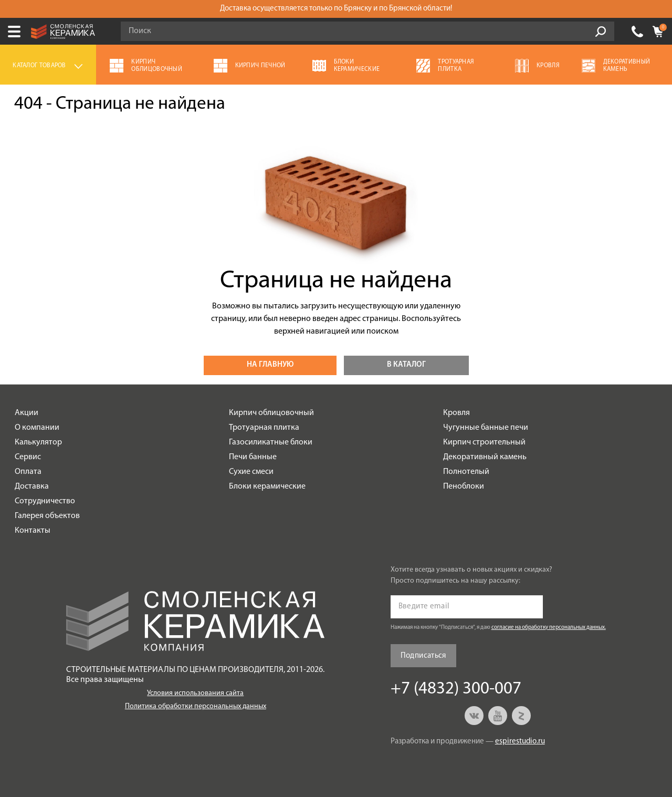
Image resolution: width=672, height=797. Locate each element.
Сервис (28, 457)
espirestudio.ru (520, 742)
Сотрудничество (45, 501)
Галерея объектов (47, 516)
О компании (37, 428)
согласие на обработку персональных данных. (549, 628)
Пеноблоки (464, 487)
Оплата (28, 472)
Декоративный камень (485, 457)
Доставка (32, 487)
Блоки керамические (267, 487)
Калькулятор (38, 442)
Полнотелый (466, 472)
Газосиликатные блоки (271, 442)
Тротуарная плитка (264, 428)
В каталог (406, 365)
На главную (270, 365)
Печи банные (253, 457)
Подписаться (423, 656)
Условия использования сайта (195, 693)
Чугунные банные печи (486, 428)
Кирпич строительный (484, 442)
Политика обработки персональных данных (196, 706)
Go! (601, 32)
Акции (27, 413)
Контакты (33, 531)
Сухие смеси (251, 472)
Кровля (456, 413)
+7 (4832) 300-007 (637, 32)
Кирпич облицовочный (271, 413)
